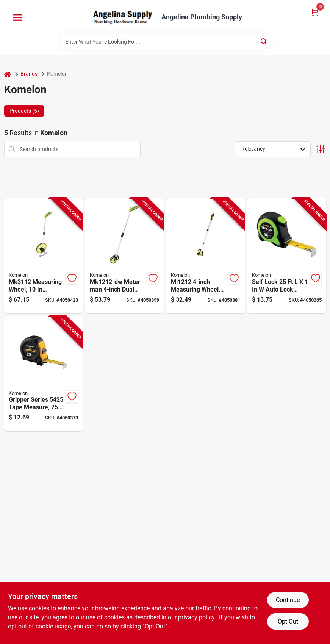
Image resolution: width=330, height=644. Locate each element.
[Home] (8, 74)
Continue (288, 600)
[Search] (264, 41)
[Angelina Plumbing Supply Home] (122, 17)
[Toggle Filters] (320, 149)
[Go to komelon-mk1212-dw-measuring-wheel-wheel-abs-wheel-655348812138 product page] (124, 256)
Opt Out (288, 621)
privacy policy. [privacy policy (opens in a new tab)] (197, 617)
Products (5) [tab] (24, 111)
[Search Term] (165, 42)
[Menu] (17, 17)
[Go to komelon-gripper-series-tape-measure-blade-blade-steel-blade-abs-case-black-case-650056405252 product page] (43, 374)
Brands (29, 74)
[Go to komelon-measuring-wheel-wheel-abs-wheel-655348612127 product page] (206, 256)
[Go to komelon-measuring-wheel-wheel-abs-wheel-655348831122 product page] (43, 256)
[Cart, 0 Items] (315, 12)
